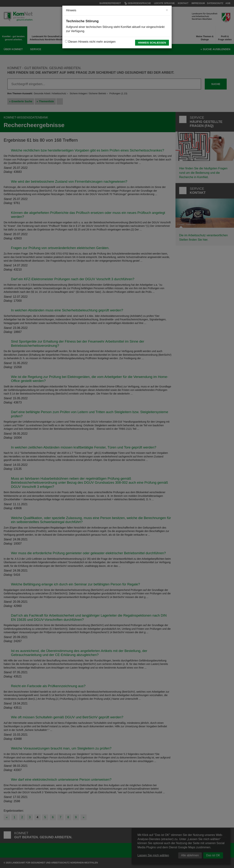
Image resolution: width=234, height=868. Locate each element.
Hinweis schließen (152, 43)
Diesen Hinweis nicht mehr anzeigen (90, 42)
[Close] (167, 10)
